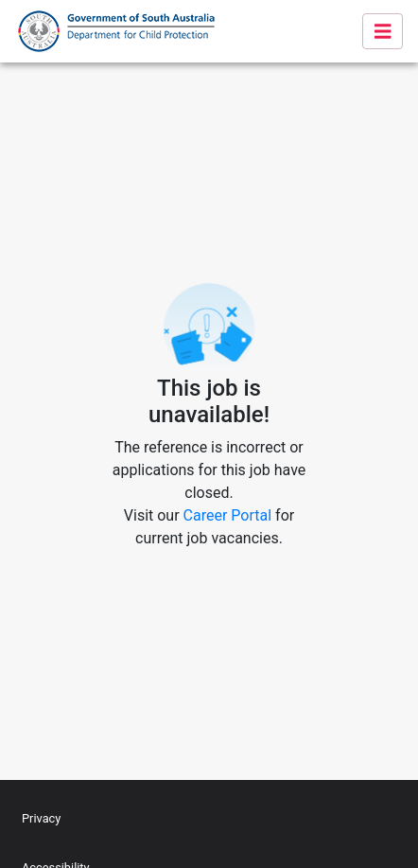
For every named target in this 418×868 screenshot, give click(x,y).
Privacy (41, 818)
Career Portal (228, 515)
